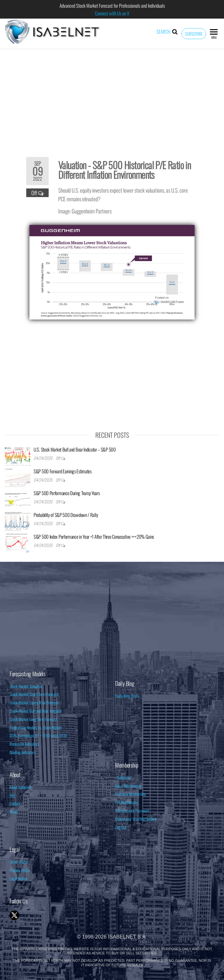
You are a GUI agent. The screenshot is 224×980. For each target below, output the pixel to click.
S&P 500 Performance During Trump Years (67, 493)
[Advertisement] (112, 99)
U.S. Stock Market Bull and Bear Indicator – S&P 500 (75, 449)
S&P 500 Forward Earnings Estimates (63, 471)
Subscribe (194, 34)
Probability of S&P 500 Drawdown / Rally (66, 515)
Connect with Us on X (112, 13)
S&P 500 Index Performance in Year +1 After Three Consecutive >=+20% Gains (94, 536)
